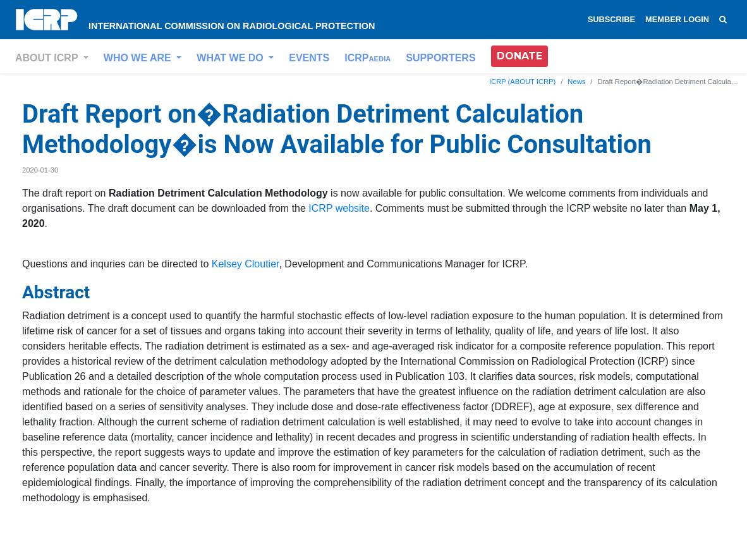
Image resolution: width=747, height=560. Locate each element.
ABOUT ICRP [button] (48, 58)
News (576, 82)
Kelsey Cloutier (246, 264)
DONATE (519, 56)
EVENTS (309, 58)
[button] (519, 56)
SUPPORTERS (440, 58)
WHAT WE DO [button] (231, 58)
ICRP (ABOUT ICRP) (522, 82)
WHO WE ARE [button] (139, 58)
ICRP (367, 58)
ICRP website (339, 208)
